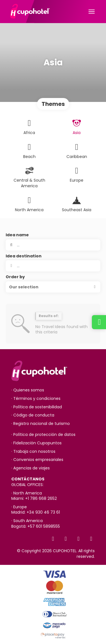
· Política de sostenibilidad (37, 407)
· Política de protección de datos (43, 435)
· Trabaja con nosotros (33, 452)
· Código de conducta (33, 415)
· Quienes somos (28, 390)
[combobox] (53, 266)
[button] (53, 287)
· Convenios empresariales (37, 460)
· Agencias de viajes (31, 468)
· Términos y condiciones (36, 399)
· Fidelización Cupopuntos (36, 443)
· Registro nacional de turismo (41, 424)
